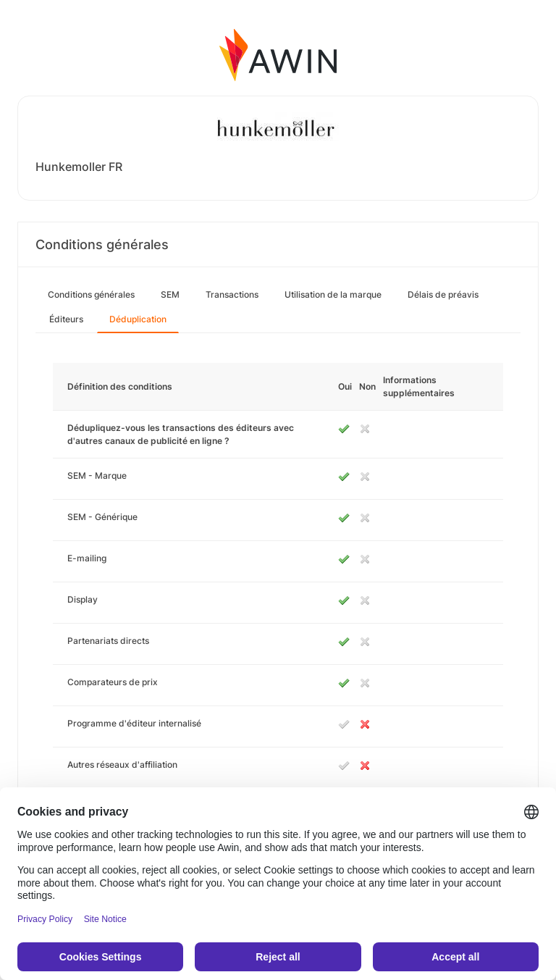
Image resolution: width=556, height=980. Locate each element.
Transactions (232, 294)
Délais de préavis (443, 294)
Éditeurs (66, 319)
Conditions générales (91, 294)
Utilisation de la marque (333, 294)
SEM (170, 294)
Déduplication (138, 319)
